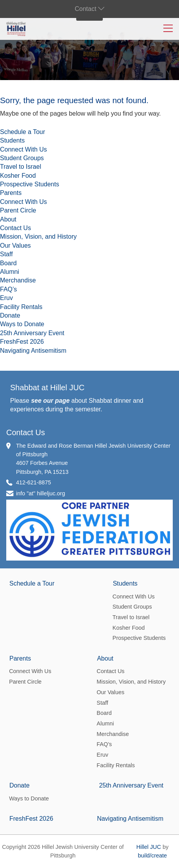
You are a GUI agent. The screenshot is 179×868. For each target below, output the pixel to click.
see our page (50, 401)
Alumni (10, 272)
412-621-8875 (34, 482)
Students (12, 140)
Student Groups (22, 158)
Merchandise (18, 280)
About (8, 219)
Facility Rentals (21, 307)
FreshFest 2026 (22, 342)
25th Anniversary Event (32, 333)
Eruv (6, 298)
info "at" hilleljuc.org (40, 493)
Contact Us (15, 228)
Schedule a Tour (22, 132)
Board (8, 263)
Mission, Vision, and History (38, 237)
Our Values (15, 246)
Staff (6, 254)
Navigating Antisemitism (33, 351)
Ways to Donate (22, 324)
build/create (152, 855)
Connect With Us (23, 149)
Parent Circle (18, 210)
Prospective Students (30, 184)
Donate (10, 315)
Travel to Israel (21, 167)
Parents (11, 193)
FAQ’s (8, 289)
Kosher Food (18, 176)
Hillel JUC (149, 847)
